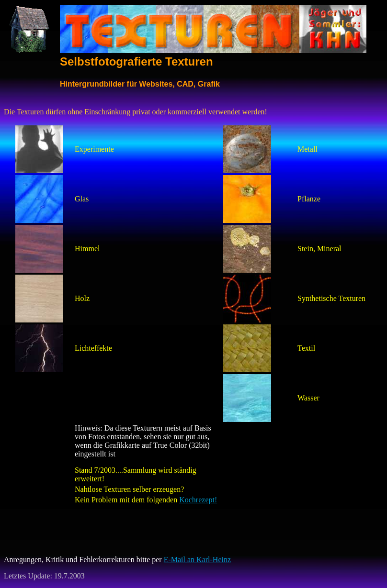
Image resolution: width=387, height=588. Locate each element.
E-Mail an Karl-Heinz (197, 560)
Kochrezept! (198, 500)
